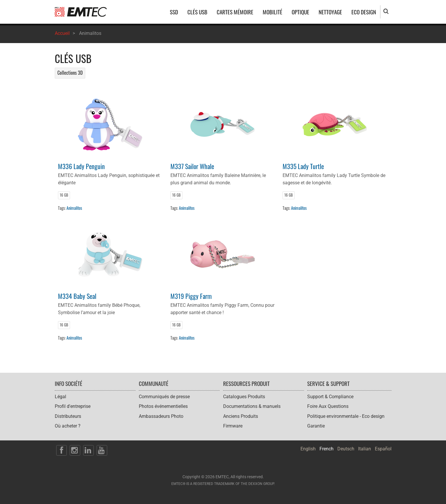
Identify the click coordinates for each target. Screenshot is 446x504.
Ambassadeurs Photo (161, 416)
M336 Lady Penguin (81, 166)
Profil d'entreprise (73, 406)
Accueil (62, 33)
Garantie (316, 426)
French (327, 449)
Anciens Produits (241, 416)
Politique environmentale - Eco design (346, 416)
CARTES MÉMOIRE (235, 12)
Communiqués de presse (164, 397)
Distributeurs (68, 416)
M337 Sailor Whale (192, 166)
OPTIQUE (300, 12)
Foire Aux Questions (328, 406)
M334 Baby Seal (77, 296)
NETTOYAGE (330, 12)
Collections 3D (70, 73)
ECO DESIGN (364, 12)
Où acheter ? (68, 426)
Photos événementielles (163, 406)
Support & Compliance (330, 397)
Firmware (233, 426)
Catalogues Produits (244, 397)
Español (383, 449)
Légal (60, 397)
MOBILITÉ (272, 12)
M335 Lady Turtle (303, 166)
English (308, 449)
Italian (365, 449)
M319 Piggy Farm (191, 296)
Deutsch (346, 449)
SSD (174, 12)
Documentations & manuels (252, 406)
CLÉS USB (197, 12)
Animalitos (74, 208)
